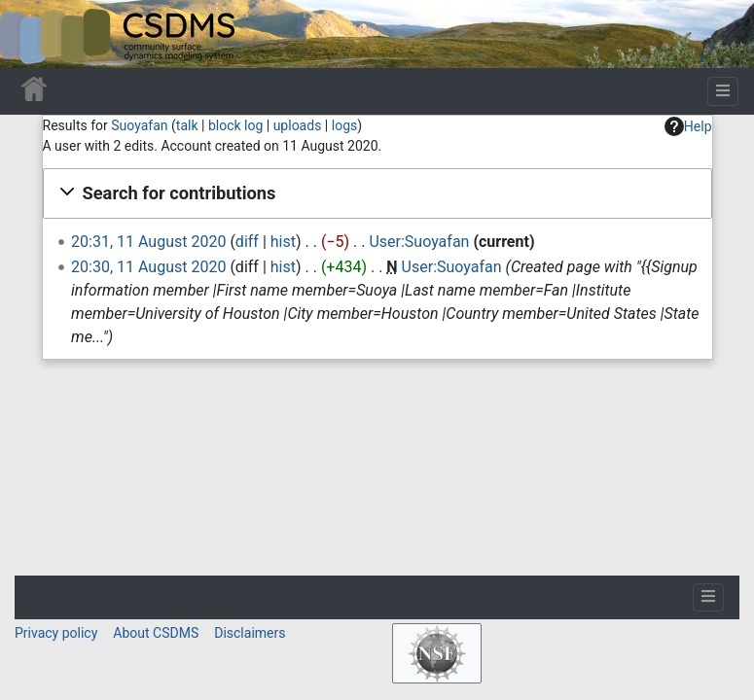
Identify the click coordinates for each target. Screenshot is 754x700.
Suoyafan (139, 125)
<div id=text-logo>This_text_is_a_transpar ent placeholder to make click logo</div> (31, 34)
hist (283, 242)
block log (235, 125)
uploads (298, 125)
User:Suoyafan (419, 242)
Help (688, 126)
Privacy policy (56, 633)
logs (344, 125)
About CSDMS (156, 633)
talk (187, 125)
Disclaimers (250, 633)
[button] (377, 193)
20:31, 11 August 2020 (148, 242)
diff (247, 242)
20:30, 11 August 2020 (148, 267)
